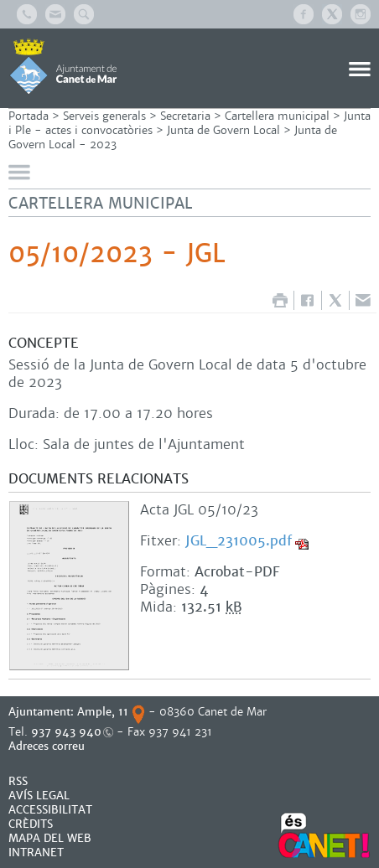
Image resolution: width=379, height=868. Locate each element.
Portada (29, 116)
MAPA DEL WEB (50, 838)
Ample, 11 (103, 712)
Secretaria (185, 116)
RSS (18, 781)
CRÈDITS (31, 824)
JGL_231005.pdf (239, 541)
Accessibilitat (50, 810)
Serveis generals (104, 116)
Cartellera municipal (277, 116)
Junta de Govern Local (223, 130)
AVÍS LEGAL (39, 796)
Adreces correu (48, 746)
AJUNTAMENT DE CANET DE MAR (63, 66)
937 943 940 (66, 732)
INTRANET (36, 852)
